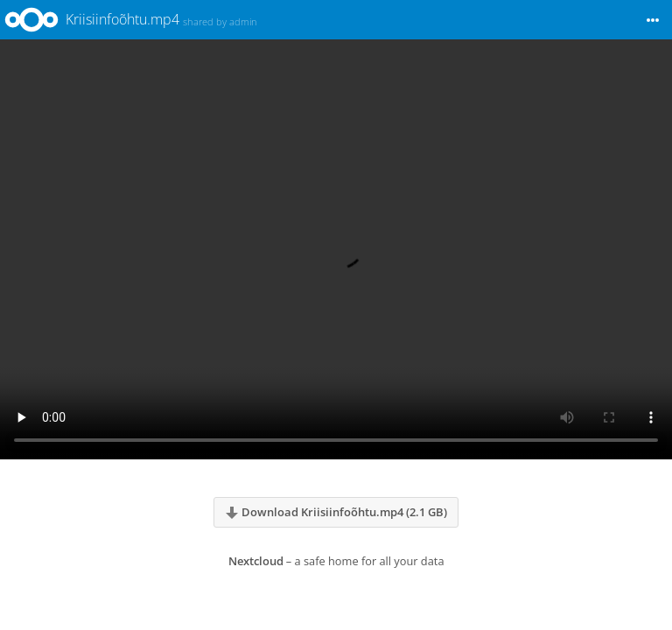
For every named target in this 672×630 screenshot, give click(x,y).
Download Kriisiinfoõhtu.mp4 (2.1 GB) (336, 512)
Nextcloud (256, 561)
